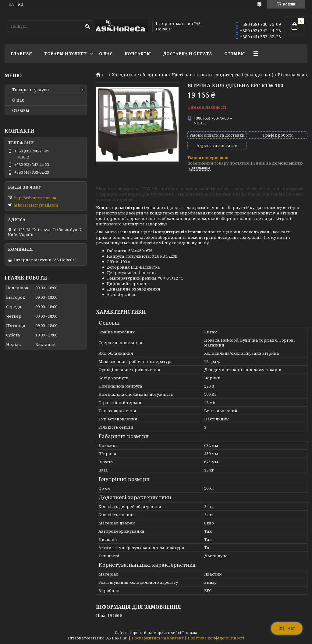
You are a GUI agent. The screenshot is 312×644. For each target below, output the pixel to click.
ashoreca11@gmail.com (36, 205)
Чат (287, 628)
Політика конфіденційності (216, 638)
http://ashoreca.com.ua (35, 198)
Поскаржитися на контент (158, 638)
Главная (21, 54)
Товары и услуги (66, 54)
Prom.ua (190, 633)
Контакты (138, 54)
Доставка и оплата (188, 54)
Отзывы (235, 54)
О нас (106, 54)
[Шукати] (88, 27)
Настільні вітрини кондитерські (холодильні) (222, 75)
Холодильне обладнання (140, 75)
